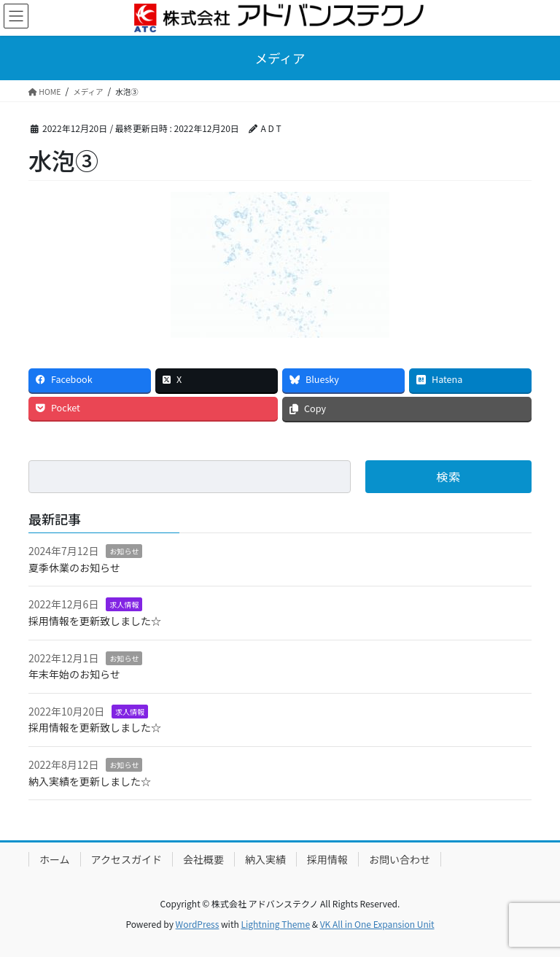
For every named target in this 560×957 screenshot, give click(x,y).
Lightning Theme (275, 924)
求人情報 (124, 604)
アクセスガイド (127, 859)
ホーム (55, 859)
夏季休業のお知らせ (74, 567)
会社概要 (203, 859)
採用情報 (327, 859)
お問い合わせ (400, 859)
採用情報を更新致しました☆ (95, 621)
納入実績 (265, 859)
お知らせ (124, 551)
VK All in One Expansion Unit (377, 924)
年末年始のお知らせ (74, 674)
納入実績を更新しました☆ (90, 781)
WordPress (198, 924)
